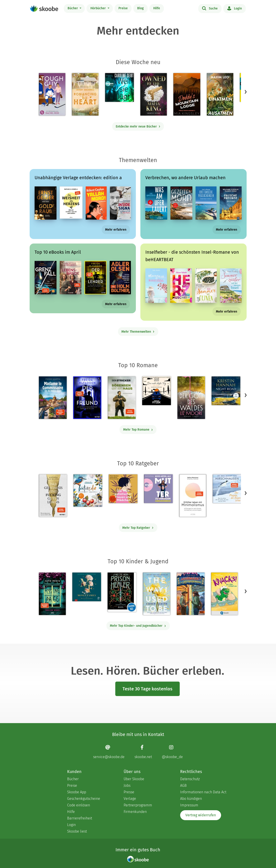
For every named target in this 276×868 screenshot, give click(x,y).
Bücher (73, 8)
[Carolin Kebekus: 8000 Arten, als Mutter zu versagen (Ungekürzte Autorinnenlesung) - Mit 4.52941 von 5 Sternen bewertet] (158, 489)
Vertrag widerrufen (201, 815)
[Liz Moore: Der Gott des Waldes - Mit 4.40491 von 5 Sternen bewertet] (191, 398)
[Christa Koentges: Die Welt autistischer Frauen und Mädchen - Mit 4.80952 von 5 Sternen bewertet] (123, 489)
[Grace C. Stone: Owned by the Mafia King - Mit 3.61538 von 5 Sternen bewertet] (154, 94)
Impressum (189, 805)
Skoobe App (77, 792)
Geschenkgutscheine (84, 799)
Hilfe (157, 8)
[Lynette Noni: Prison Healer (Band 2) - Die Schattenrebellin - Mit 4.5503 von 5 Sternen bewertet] (122, 592)
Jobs (127, 786)
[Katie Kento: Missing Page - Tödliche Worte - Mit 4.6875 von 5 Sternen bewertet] (52, 594)
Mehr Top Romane (138, 430)
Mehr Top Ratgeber (138, 528)
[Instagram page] (172, 752)
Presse (129, 792)
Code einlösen (79, 805)
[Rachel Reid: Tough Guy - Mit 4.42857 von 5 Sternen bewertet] (52, 94)
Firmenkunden (135, 812)
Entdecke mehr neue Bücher (138, 126)
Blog (140, 8)
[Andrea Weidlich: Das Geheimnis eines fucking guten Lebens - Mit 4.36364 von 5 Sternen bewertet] (53, 496)
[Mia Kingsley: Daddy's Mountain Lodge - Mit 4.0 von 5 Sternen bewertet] (187, 94)
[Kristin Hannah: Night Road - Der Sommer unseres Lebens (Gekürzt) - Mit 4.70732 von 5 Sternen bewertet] (226, 391)
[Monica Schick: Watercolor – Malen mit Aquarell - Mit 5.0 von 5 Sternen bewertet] (88, 491)
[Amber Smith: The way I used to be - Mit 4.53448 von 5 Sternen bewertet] (156, 594)
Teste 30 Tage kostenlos (147, 689)
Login (235, 8)
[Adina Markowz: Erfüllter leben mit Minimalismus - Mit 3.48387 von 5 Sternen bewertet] (193, 496)
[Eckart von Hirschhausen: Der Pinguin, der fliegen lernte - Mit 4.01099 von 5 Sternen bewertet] (227, 489)
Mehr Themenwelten (138, 332)
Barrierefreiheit (80, 818)
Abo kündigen (191, 799)
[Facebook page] (143, 752)
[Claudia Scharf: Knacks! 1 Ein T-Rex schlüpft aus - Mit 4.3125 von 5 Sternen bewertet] (224, 594)
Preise (123, 8)
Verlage (130, 799)
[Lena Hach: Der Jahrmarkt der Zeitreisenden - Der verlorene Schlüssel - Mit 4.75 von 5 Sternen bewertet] (191, 594)
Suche (210, 8)
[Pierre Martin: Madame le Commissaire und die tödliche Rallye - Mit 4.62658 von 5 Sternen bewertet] (53, 398)
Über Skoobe (134, 779)
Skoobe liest (77, 831)
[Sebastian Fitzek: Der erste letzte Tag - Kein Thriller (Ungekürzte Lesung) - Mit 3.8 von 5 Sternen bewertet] (157, 391)
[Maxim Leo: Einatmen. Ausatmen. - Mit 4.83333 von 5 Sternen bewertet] (220, 94)
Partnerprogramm (138, 805)
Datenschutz (190, 779)
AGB (183, 786)
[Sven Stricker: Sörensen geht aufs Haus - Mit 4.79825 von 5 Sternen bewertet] (122, 398)
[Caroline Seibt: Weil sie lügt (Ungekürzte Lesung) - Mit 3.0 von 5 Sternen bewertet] (119, 87)
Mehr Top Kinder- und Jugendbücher (138, 626)
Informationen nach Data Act (203, 792)
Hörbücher (99, 8)
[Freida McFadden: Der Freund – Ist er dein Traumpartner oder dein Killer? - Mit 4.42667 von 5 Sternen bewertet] (87, 398)
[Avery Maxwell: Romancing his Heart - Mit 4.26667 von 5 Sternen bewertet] (85, 94)
